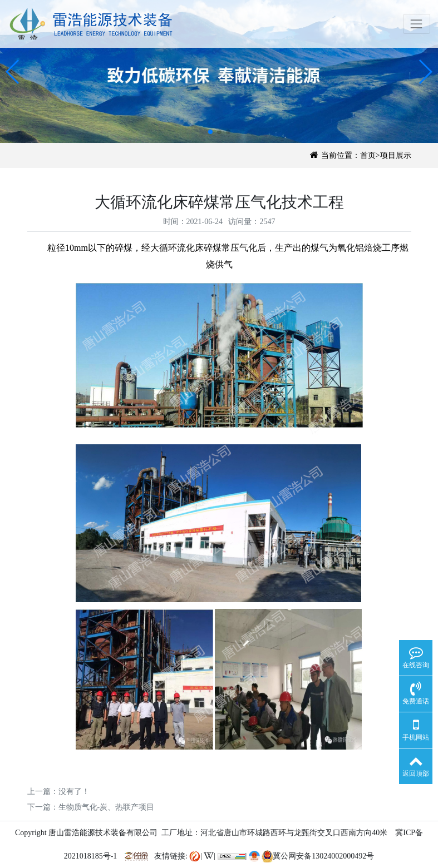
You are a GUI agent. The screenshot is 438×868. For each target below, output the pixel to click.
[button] (13, 72)
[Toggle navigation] (417, 24)
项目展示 (396, 155)
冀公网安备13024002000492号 (318, 856)
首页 (368, 155)
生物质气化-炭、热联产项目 (107, 807)
